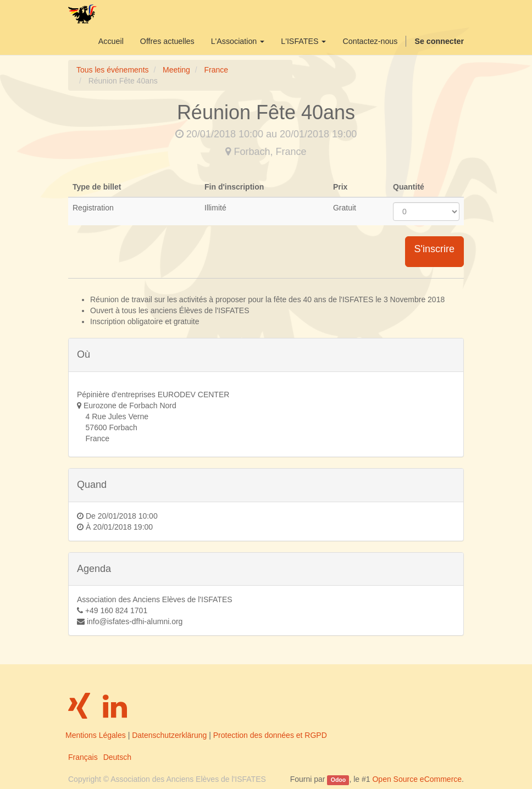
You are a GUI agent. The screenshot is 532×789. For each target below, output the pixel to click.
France (216, 70)
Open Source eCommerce (417, 779)
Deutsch (117, 757)
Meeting (176, 70)
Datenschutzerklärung (169, 735)
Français (83, 757)
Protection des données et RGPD (270, 735)
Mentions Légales (96, 735)
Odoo (338, 780)
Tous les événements (113, 70)
